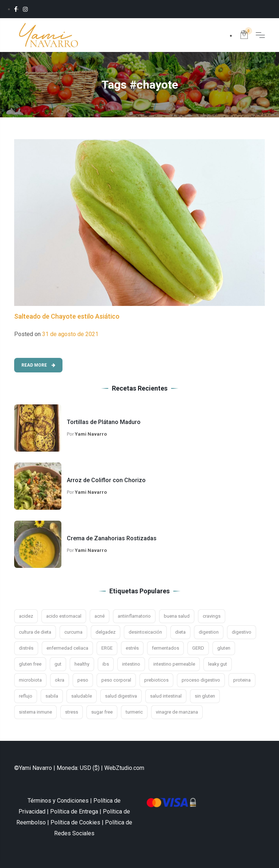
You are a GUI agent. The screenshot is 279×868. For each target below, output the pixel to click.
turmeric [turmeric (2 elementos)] (134, 712)
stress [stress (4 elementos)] (72, 712)
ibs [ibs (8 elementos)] (106, 664)
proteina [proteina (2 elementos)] (242, 680)
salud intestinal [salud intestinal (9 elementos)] (166, 696)
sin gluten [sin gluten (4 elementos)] (205, 696)
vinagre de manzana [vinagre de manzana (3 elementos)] (177, 712)
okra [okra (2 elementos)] (60, 680)
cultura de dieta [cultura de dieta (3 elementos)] (35, 632)
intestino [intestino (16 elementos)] (131, 664)
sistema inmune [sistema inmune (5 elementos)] (35, 712)
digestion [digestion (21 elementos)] (209, 632)
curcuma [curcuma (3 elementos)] (73, 632)
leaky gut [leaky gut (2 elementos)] (218, 664)
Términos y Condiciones (58, 801)
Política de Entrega (74, 812)
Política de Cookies (75, 822)
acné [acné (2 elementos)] (100, 616)
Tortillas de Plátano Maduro (104, 422)
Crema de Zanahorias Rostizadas (112, 538)
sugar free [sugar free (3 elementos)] (102, 712)
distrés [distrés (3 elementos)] (26, 648)
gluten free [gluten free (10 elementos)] (30, 664)
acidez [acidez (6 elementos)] (26, 616)
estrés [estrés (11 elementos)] (132, 648)
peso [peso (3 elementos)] (83, 680)
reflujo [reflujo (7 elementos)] (26, 696)
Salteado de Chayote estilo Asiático (67, 316)
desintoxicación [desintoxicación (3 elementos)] (145, 632)
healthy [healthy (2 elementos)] (82, 664)
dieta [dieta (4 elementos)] (180, 632)
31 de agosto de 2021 (70, 334)
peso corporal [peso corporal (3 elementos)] (116, 680)
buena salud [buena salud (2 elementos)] (177, 616)
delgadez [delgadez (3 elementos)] (106, 632)
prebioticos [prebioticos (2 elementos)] (156, 680)
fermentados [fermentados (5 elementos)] (165, 648)
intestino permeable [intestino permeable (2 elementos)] (174, 664)
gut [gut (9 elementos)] (58, 664)
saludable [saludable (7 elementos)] (82, 696)
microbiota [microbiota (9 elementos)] (30, 680)
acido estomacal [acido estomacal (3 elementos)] (64, 616)
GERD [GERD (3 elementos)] (198, 648)
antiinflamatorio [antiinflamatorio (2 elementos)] (134, 616)
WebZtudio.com (124, 768)
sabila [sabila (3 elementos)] (52, 696)
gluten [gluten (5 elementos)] (224, 648)
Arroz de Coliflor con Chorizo (106, 480)
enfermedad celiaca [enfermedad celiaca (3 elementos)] (67, 648)
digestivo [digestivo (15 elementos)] (242, 632)
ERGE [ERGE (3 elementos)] (107, 648)
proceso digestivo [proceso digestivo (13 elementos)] (201, 680)
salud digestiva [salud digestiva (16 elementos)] (121, 696)
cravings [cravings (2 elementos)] (212, 616)
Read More (38, 365)
